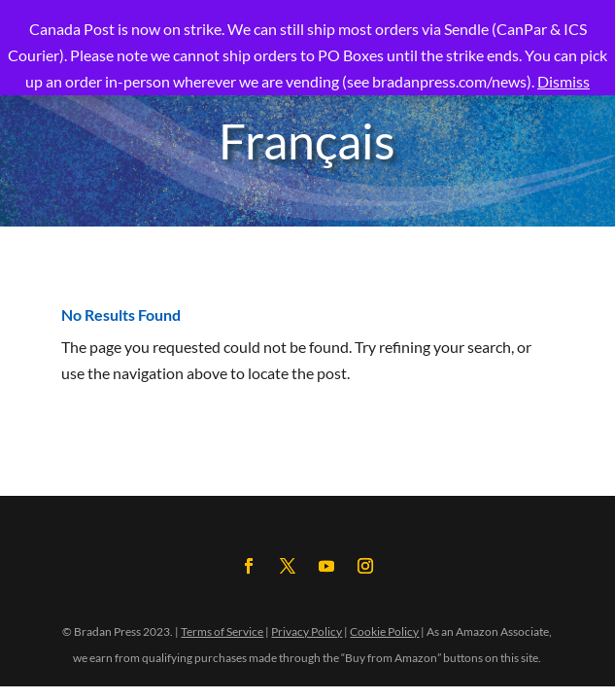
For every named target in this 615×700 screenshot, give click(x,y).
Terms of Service (222, 631)
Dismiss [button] (564, 81)
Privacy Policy (307, 631)
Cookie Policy (384, 631)
